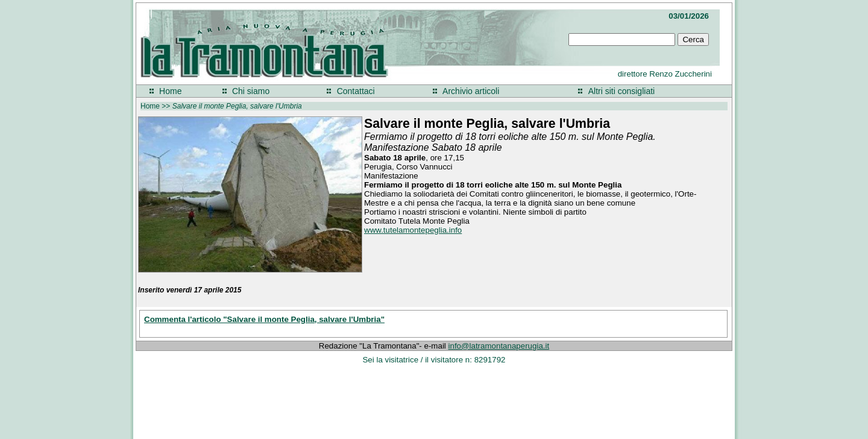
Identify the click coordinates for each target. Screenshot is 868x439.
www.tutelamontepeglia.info (413, 230)
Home (170, 91)
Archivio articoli (471, 91)
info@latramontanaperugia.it (499, 346)
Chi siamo (251, 91)
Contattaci (356, 91)
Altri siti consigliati (621, 91)
